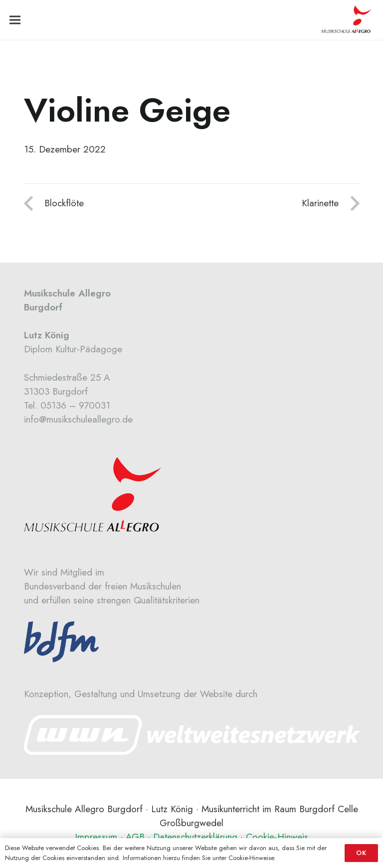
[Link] (192, 735)
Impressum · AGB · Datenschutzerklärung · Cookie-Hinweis (191, 837)
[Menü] (15, 20)
